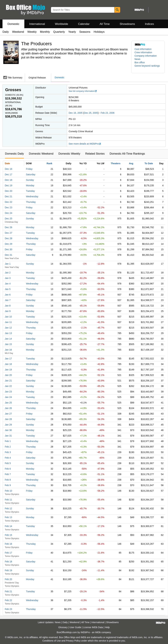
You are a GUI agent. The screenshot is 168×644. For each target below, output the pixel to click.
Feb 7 (8, 474)
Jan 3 (8, 278)
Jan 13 (8, 333)
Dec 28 (8, 238)
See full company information (83, 91)
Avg (131, 163)
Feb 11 (8, 500)
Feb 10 (8, 491)
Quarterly (59, 32)
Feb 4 (8, 458)
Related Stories (95, 154)
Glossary (63, 627)
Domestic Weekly (69, 154)
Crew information (143, 52)
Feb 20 (8, 579)
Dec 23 (8, 207)
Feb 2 (8, 447)
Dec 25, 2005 (91, 113)
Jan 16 (8, 350)
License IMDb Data (93, 627)
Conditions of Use (52, 641)
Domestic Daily (14, 154)
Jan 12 (8, 328)
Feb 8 (8, 480)
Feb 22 (8, 600)
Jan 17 (8, 359)
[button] (148, 67)
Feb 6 (8, 469)
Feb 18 (8, 562)
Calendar (84, 24)
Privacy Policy (73, 641)
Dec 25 (8, 219)
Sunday (30, 180)
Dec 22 (8, 202)
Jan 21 (8, 381)
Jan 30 (8, 430)
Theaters (115, 163)
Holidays (99, 32)
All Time (105, 24)
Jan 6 (8, 295)
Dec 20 (8, 191)
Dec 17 (8, 174)
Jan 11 (8, 322)
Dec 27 (8, 233)
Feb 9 (8, 485)
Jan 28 (8, 419)
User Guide (75, 627)
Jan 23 (8, 392)
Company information (146, 56)
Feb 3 (8, 452)
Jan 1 (8, 264)
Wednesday (32, 196)
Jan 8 (8, 306)
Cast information (143, 49)
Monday (30, 185)
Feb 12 (8, 508)
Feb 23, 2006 (108, 113)
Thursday (31, 202)
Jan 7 (8, 300)
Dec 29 (8, 244)
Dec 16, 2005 (76, 113)
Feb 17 (8, 553)
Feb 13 (8, 517)
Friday (29, 169)
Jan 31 (8, 436)
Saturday (31, 174)
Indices (149, 24)
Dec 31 (8, 255)
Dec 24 (8, 213)
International (37, 24)
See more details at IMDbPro (85, 144)
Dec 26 (8, 227)
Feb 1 (8, 441)
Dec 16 (8, 169)
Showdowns (127, 24)
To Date (149, 163)
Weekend (18, 32)
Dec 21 (8, 196)
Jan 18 (8, 364)
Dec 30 (8, 249)
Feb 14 (8, 526)
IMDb (98, 632)
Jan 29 (8, 425)
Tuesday (30, 191)
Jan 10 (8, 317)
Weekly (32, 32)
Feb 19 (8, 570)
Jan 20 (8, 375)
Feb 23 (8, 609)
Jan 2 (8, 273)
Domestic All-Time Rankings (127, 154)
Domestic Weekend (41, 154)
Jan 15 (8, 344)
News (137, 59)
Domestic (13, 24)
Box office (140, 62)
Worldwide (61, 24)
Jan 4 (8, 284)
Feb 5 (8, 463)
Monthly (45, 32)
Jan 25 (8, 403)
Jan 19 (8, 370)
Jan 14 (8, 339)
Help (107, 627)
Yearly (72, 32)
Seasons (85, 32)
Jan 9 (8, 311)
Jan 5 (8, 289)
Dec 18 (8, 180)
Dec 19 (8, 185)
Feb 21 (8, 591)
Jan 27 (8, 414)
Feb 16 (8, 544)
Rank (49, 163)
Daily (6, 32)
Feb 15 (8, 535)
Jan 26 (8, 408)
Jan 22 (8, 386)
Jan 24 (8, 397)
